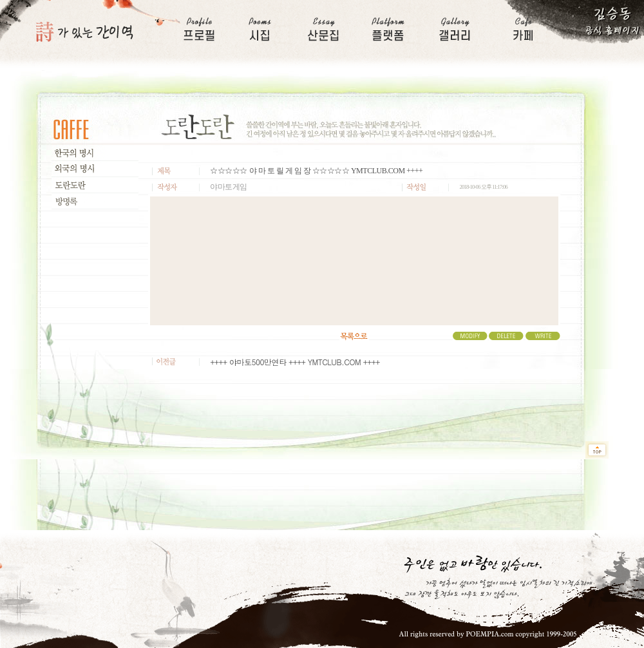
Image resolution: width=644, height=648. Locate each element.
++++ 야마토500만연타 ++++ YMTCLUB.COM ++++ (295, 362)
